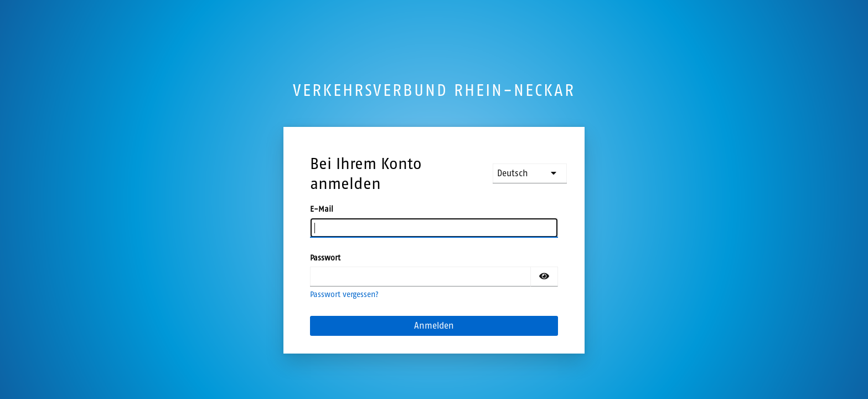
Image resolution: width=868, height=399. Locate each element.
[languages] (530, 173)
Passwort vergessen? (344, 295)
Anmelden (434, 326)
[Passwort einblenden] (544, 277)
